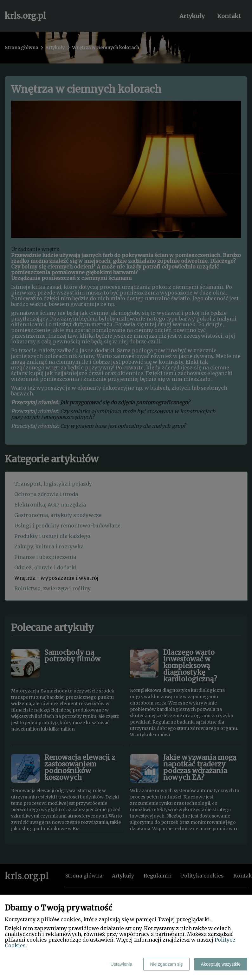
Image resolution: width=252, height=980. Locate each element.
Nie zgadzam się (166, 964)
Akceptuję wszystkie (221, 964)
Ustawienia (121, 964)
